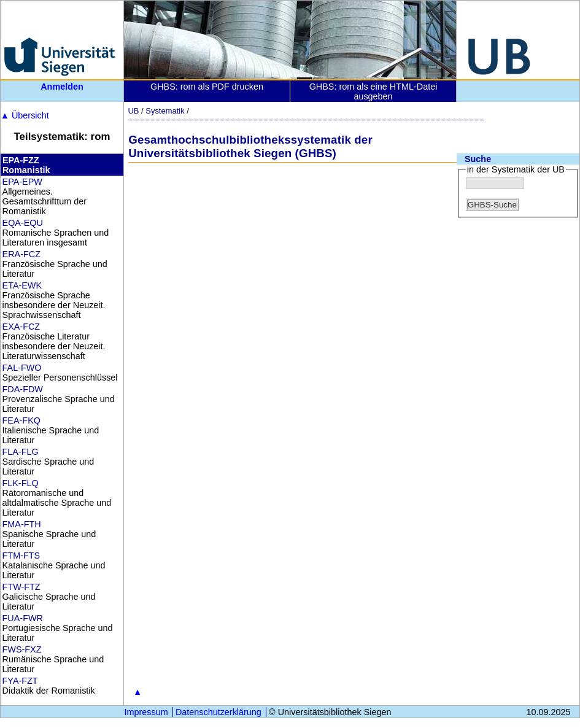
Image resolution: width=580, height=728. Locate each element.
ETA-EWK (22, 285)
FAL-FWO (22, 368)
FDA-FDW (23, 389)
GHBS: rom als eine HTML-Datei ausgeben (373, 91)
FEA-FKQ (21, 420)
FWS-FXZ (22, 649)
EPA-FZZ (21, 160)
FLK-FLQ (21, 483)
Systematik (165, 111)
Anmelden (62, 87)
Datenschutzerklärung (218, 712)
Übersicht (25, 115)
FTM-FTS (21, 556)
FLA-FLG (21, 452)
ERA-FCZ (21, 254)
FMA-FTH (22, 524)
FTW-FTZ (21, 587)
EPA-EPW (22, 182)
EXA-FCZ (21, 327)
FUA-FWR (23, 618)
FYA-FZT (20, 681)
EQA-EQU (23, 223)
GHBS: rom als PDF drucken (207, 87)
